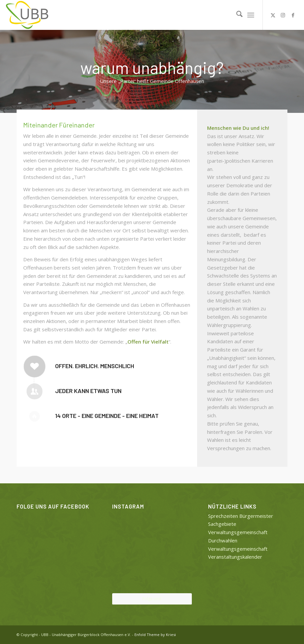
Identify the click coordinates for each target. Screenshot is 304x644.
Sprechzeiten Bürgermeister (241, 516)
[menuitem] (236, 15)
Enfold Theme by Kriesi (155, 635)
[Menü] (251, 15)
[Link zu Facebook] (293, 15)
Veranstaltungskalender (235, 557)
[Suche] (236, 15)
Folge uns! (152, 599)
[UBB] (28, 15)
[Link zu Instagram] (283, 15)
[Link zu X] (273, 15)
